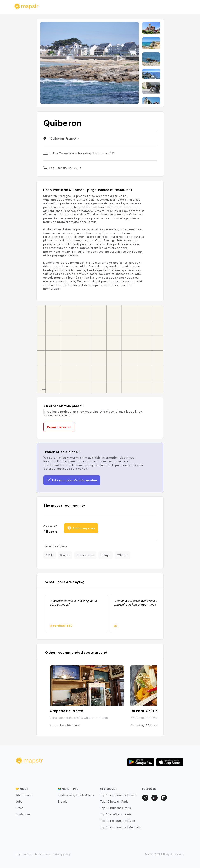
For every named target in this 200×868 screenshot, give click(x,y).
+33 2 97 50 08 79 (65, 168)
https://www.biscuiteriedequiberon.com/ (82, 153)
